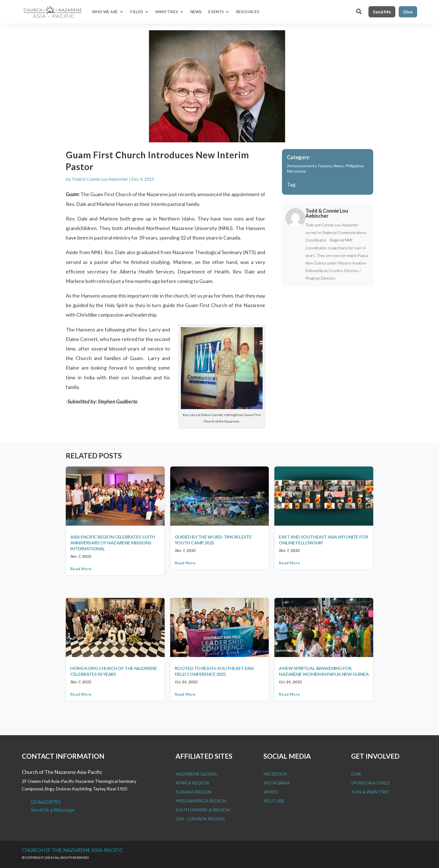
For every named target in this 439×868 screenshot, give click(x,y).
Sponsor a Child (370, 783)
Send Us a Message (53, 810)
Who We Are (105, 12)
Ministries (167, 12)
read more (81, 569)
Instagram (277, 783)
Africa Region (192, 783)
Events (216, 12)
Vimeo (271, 792)
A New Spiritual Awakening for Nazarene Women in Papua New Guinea (324, 671)
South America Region (203, 810)
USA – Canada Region (200, 819)
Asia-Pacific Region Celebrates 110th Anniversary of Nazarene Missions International (113, 543)
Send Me (382, 12)
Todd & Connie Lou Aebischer (100, 179)
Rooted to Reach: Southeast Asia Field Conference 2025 (214, 671)
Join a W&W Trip (370, 792)
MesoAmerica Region (201, 801)
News (196, 12)
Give (408, 12)
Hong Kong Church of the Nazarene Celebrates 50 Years (114, 671)
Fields (137, 12)
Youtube (274, 801)
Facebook (275, 774)
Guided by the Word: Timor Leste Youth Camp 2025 (213, 540)
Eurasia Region (193, 792)
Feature (325, 166)
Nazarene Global (196, 774)
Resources (248, 12)
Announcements (302, 166)
